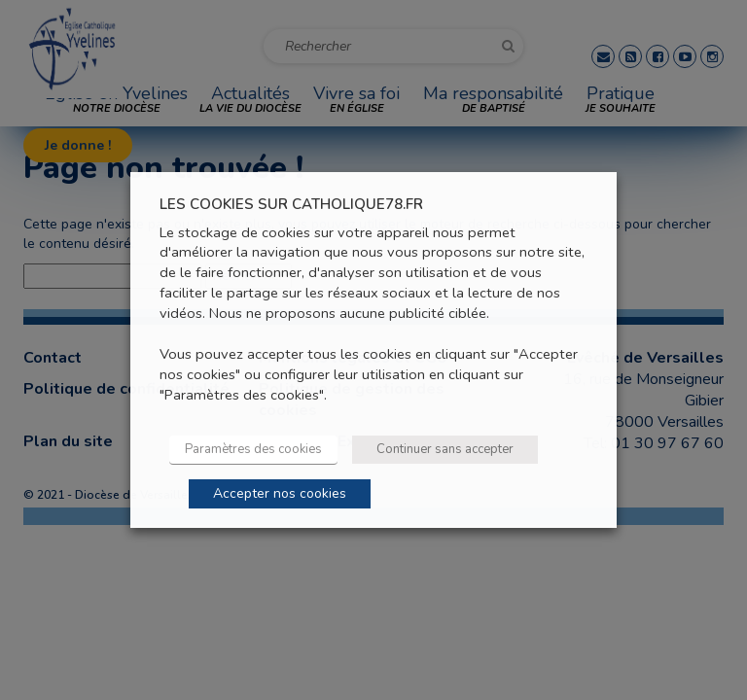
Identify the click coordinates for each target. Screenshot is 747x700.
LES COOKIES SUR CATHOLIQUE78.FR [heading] (291, 205)
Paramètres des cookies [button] (253, 449)
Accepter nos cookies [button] (280, 493)
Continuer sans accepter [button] (445, 449)
